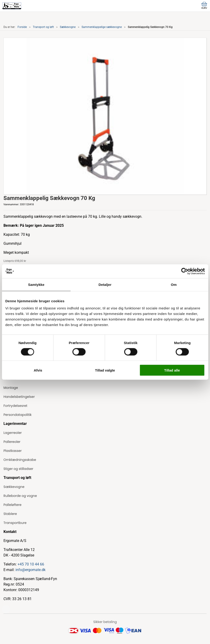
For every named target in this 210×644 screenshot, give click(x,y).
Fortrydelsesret (15, 406)
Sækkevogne (68, 27)
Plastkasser (13, 451)
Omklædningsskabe (20, 460)
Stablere (10, 514)
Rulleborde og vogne (20, 496)
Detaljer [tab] (105, 284)
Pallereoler (12, 442)
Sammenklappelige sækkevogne (102, 27)
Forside (22, 27)
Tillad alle (172, 370)
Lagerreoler (13, 433)
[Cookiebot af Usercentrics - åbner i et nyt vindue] (184, 271)
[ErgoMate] (12, 6)
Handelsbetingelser (19, 397)
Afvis (38, 370)
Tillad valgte (105, 370)
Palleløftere (12, 505)
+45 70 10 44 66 (31, 564)
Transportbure (15, 523)
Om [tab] (174, 284)
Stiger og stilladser (18, 469)
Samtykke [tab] (36, 284)
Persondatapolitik (18, 415)
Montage (11, 388)
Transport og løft (43, 27)
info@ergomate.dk (30, 570)
